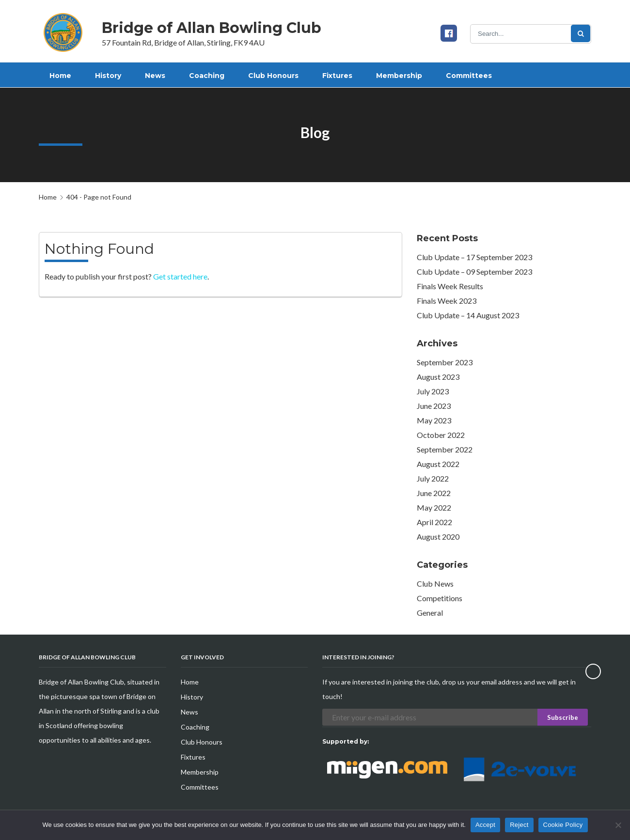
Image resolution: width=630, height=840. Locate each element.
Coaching (195, 727)
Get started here (180, 276)
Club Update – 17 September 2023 (474, 257)
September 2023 (445, 362)
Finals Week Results (450, 286)
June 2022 (434, 493)
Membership (200, 772)
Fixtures (193, 757)
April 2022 (434, 522)
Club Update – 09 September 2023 (474, 272)
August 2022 (438, 464)
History (192, 697)
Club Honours (202, 742)
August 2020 (438, 537)
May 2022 (434, 507)
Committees (200, 787)
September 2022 (445, 449)
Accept (485, 825)
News (189, 712)
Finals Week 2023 (447, 301)
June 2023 (434, 406)
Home (48, 197)
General (430, 613)
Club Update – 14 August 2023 (468, 315)
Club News (435, 583)
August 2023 (438, 377)
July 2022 (433, 478)
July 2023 (433, 391)
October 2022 (441, 435)
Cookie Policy (563, 825)
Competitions (440, 598)
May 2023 (434, 420)
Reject (519, 825)
